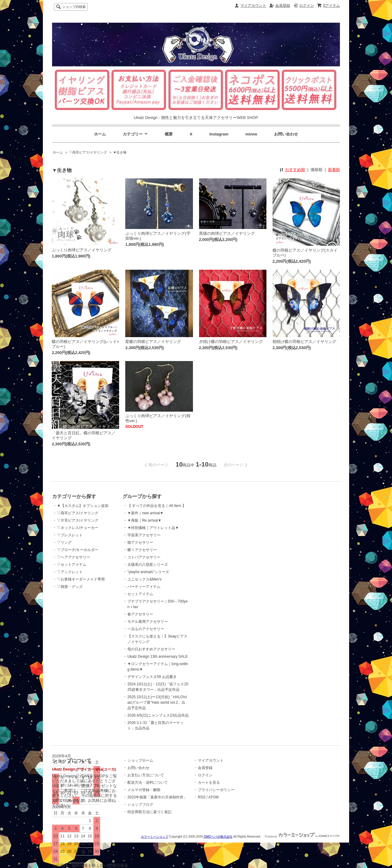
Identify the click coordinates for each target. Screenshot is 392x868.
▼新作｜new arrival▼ (145, 513)
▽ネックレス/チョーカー (78, 528)
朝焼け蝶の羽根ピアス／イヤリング (304, 342)
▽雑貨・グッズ (70, 587)
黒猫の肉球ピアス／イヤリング (227, 233)
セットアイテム (140, 594)
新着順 (334, 170)
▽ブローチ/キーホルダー (78, 550)
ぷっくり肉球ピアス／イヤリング (82, 250)
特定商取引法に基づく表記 (149, 812)
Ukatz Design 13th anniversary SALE (158, 657)
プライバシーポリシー (216, 790)
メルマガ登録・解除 (144, 790)
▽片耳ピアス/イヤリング (78, 520)
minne (251, 134)
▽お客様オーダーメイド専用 (81, 579)
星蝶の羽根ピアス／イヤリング (153, 342)
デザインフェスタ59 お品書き (152, 677)
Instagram (219, 134)
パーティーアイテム (144, 587)
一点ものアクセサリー (146, 629)
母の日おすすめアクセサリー (151, 649)
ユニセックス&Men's (145, 579)
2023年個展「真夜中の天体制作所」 (157, 797)
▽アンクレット (70, 572)
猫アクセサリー (140, 542)
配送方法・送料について (148, 782)
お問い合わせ (286, 134)
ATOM (213, 797)
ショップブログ (140, 805)
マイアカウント (253, 6)
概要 (169, 134)
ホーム (100, 134)
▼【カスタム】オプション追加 (83, 506)
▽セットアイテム (72, 565)
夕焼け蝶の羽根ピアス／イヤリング (231, 342)
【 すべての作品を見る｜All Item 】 (157, 506)
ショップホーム (140, 760)
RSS (202, 797)
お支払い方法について (146, 775)
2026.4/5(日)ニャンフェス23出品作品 (158, 715)
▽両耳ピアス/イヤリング (88, 152)
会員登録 (283, 6)
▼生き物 (120, 152)
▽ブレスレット (70, 535)
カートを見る (209, 782)
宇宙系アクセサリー (144, 535)
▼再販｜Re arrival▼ (144, 520)
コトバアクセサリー (144, 557)
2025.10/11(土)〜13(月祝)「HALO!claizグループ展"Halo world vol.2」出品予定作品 (157, 702)
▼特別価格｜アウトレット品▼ (153, 528)
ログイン (307, 6)
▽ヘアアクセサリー (73, 557)
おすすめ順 (295, 170)
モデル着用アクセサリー (148, 622)
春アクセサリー (140, 614)
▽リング (64, 542)
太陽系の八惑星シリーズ (148, 565)
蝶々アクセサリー (142, 550)
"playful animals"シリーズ (148, 572)
